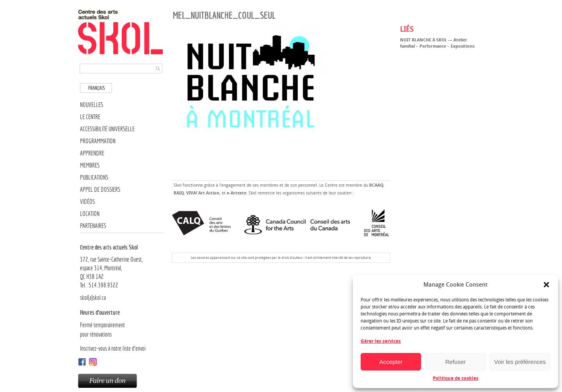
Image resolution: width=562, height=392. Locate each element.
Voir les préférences (520, 362)
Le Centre (90, 117)
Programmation (98, 141)
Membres (90, 165)
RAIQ (179, 193)
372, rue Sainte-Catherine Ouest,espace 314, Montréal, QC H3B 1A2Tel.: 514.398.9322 (122, 266)
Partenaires (93, 226)
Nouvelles (92, 105)
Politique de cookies (456, 378)
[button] (546, 285)
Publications (94, 177)
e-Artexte (237, 193)
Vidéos (87, 202)
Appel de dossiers (100, 190)
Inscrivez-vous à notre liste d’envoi (113, 348)
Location (90, 214)
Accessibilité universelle (107, 129)
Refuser (456, 362)
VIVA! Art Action (203, 193)
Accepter (391, 362)
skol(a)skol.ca (93, 298)
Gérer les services (381, 341)
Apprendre (92, 153)
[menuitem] (96, 88)
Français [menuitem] (97, 88)
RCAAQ (376, 185)
